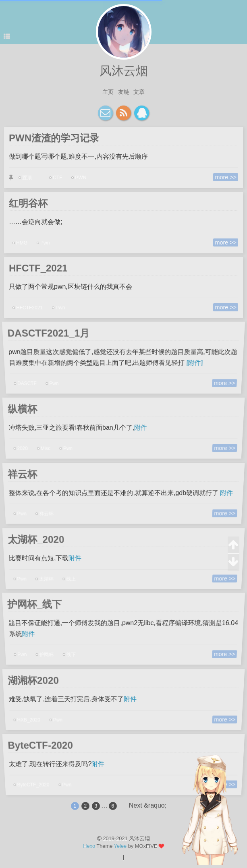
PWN (80, 178)
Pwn (43, 242)
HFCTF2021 (28, 308)
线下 (73, 652)
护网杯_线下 (31, 605)
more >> (228, 177)
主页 (108, 92)
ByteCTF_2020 (36, 783)
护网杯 (50, 652)
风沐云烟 (124, 71)
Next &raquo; (148, 805)
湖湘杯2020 (30, 681)
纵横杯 (19, 410)
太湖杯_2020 (33, 540)
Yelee (120, 846)
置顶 (25, 178)
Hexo (89, 846)
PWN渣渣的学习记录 (55, 139)
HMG (20, 242)
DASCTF (31, 381)
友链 (124, 92)
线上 (73, 577)
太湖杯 (49, 577)
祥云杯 (19, 474)
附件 (141, 428)
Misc (48, 447)
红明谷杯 (30, 204)
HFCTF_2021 (40, 269)
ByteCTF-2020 (37, 746)
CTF (56, 178)
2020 (25, 447)
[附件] (194, 363)
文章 (139, 92)
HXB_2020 (31, 718)
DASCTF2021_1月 (45, 333)
